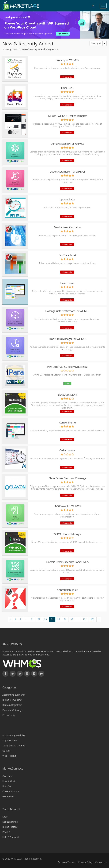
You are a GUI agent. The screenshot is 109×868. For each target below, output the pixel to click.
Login (5, 817)
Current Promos (11, 791)
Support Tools (10, 740)
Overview (7, 776)
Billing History (10, 827)
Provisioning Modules (14, 735)
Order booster (67, 450)
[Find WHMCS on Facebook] (5, 674)
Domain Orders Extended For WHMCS (67, 562)
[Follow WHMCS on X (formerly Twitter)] (13, 674)
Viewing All (96, 43)
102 (93, 619)
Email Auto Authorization (67, 227)
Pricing (6, 832)
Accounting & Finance (14, 695)
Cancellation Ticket (67, 590)
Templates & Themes (14, 746)
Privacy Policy (85, 862)
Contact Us (101, 862)
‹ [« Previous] (10, 619)
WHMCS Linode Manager (67, 534)
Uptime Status (67, 199)
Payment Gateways (12, 710)
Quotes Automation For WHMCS (67, 172)
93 (45, 619)
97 (72, 619)
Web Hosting (9, 756)
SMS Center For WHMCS (67, 506)
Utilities (6, 751)
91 (32, 619)
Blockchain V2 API (67, 395)
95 (59, 619)
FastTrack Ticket (67, 255)
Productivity (9, 715)
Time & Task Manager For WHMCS (67, 339)
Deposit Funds (10, 822)
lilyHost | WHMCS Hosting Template (67, 116)
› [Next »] (99, 619)
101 (85, 619)
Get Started (8, 796)
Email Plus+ (67, 88)
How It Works (9, 781)
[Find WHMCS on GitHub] (41, 674)
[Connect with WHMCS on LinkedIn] (20, 674)
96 (65, 619)
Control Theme (67, 422)
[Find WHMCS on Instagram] (27, 674)
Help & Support (11, 837)
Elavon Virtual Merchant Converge (67, 478)
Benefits (7, 786)
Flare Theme (67, 283)
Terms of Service (67, 862)
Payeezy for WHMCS (67, 60)
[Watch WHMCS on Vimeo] (34, 674)
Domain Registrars (12, 705)
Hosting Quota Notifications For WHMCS (67, 311)
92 (39, 619)
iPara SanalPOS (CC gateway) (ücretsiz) (67, 367)
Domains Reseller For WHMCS (67, 144)
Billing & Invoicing (12, 700)
